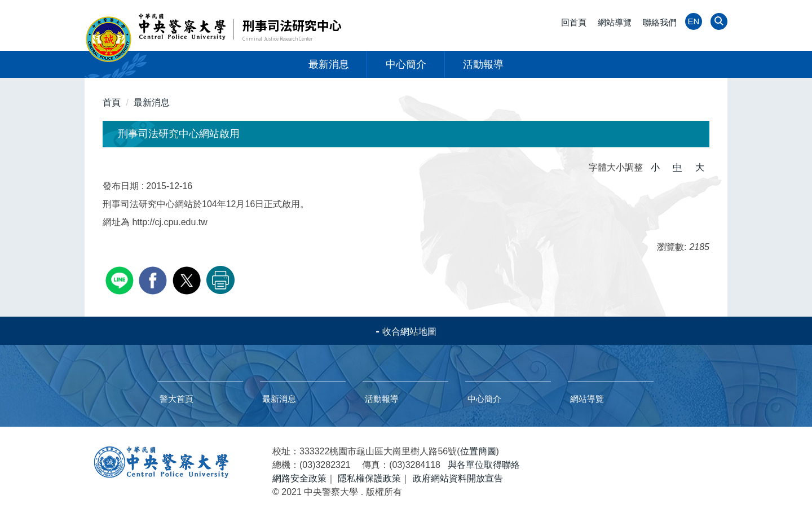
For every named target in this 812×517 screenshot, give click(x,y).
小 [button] (655, 167)
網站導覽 (615, 22)
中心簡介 (406, 64)
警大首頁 (176, 399)
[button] (718, 22)
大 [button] (700, 167)
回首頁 (574, 22)
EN (694, 21)
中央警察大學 (161, 463)
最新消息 (329, 64)
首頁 (112, 102)
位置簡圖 (478, 451)
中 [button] (677, 167)
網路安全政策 (299, 478)
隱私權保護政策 (369, 478)
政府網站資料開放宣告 (458, 478)
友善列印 (220, 280)
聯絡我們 (660, 22)
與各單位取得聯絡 (484, 465)
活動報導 (483, 64)
